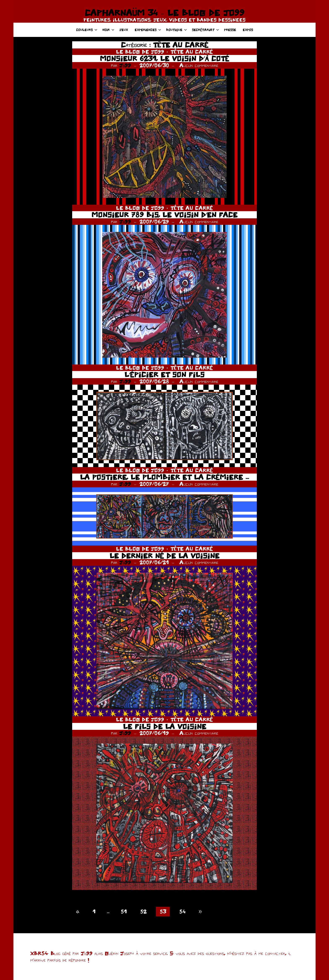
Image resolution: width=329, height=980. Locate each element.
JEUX (124, 30)
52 (143, 911)
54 (182, 911)
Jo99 (125, 65)
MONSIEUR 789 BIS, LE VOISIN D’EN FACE (164, 215)
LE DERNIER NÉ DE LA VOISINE (164, 556)
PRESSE (230, 30)
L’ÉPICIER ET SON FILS (164, 374)
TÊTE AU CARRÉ (192, 52)
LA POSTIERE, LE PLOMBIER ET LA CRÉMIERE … (164, 477)
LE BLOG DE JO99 (140, 52)
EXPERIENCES (148, 30)
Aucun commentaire (199, 65)
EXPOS (248, 30)
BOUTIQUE (177, 30)
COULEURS (87, 30)
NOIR (108, 30)
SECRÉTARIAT (206, 30)
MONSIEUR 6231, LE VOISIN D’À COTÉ (164, 58)
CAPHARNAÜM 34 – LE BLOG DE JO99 (164, 13)
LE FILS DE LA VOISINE (165, 726)
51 (124, 911)
